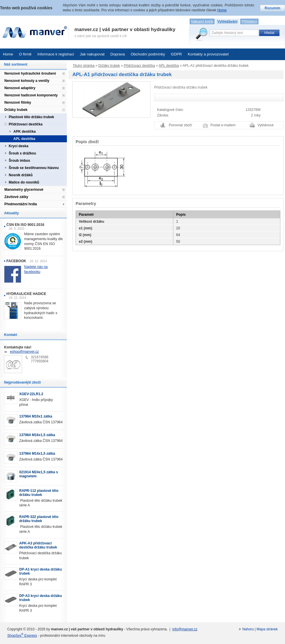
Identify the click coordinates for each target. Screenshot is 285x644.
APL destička (169, 66)
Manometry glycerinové (24, 190)
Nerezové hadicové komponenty (31, 95)
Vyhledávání (227, 21)
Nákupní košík (202, 21)
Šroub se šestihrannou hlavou (34, 168)
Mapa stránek (267, 629)
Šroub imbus (19, 161)
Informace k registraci (56, 54)
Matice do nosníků (24, 182)
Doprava (118, 54)
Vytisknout (266, 125)
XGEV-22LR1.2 (31, 394)
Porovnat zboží (181, 125)
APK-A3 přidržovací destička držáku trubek (38, 545)
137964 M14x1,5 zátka (37, 454)
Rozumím (272, 8)
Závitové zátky (16, 197)
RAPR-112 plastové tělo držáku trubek (39, 493)
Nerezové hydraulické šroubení (30, 73)
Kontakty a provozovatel (208, 54)
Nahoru (248, 629)
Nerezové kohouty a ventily (27, 81)
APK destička (25, 132)
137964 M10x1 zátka (36, 416)
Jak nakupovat (92, 54)
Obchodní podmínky (148, 54)
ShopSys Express (22, 636)
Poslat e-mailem (223, 125)
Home (8, 54)
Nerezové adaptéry (20, 88)
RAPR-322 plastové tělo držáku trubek (39, 519)
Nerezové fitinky (18, 102)
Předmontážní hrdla (21, 204)
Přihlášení (249, 21)
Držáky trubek (109, 66)
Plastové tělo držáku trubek (31, 117)
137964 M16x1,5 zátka (37, 435)
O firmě (25, 54)
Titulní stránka (84, 66)
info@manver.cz (185, 629)
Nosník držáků (21, 175)
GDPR (176, 54)
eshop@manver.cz (24, 352)
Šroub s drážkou (22, 153)
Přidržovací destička (139, 66)
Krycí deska (18, 146)
